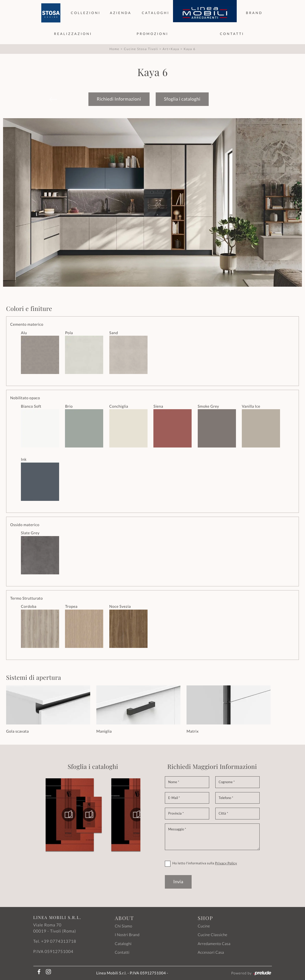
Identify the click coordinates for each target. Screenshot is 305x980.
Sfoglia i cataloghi (182, 99)
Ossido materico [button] (25, 525)
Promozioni (152, 34)
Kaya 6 (190, 49)
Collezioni (86, 13)
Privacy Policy (226, 863)
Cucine (204, 926)
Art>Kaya (171, 49)
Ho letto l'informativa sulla (205, 863)
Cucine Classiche (213, 935)
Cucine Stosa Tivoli (141, 49)
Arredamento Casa (214, 944)
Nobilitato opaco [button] (25, 398)
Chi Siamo (123, 926)
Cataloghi (155, 13)
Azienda (121, 13)
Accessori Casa (211, 952)
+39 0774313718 (59, 941)
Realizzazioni (73, 34)
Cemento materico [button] (27, 324)
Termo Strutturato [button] (26, 598)
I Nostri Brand (127, 935)
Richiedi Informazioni (119, 99)
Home (115, 49)
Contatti (232, 34)
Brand (254, 13)
